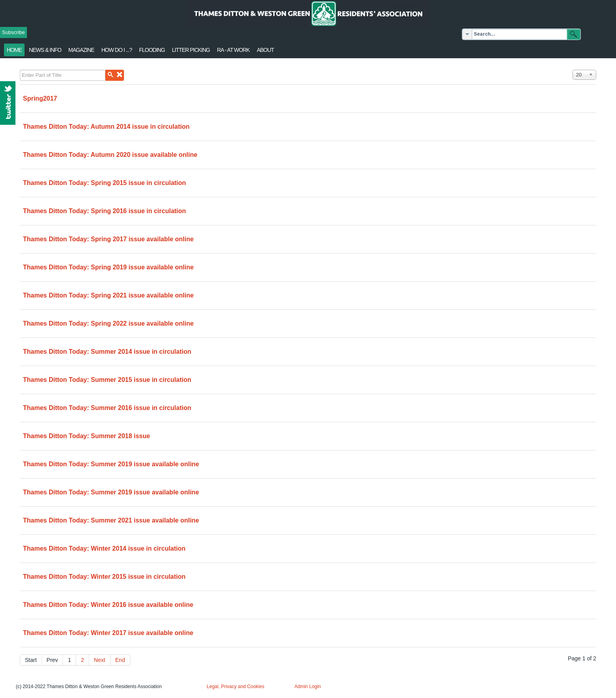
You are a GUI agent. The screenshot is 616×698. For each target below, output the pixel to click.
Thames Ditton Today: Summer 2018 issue (87, 436)
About (265, 50)
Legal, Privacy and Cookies (236, 687)
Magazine (81, 50)
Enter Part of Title (20, 70)
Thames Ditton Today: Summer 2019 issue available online (111, 464)
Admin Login (308, 687)
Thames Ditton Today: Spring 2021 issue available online (108, 295)
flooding (152, 50)
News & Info (45, 50)
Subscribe (13, 32)
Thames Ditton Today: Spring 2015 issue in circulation (104, 183)
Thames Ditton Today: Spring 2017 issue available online (108, 239)
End (120, 660)
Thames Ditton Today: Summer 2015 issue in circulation (107, 380)
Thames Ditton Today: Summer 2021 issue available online (111, 520)
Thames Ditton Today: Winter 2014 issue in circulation (104, 548)
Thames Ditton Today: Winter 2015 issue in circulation (104, 577)
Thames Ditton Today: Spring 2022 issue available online (108, 323)
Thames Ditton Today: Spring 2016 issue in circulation (104, 211)
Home (14, 50)
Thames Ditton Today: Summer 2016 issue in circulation (107, 408)
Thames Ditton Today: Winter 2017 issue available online (108, 633)
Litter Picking (191, 50)
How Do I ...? (117, 50)
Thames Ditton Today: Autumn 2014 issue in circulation (106, 127)
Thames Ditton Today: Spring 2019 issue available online (108, 267)
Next (100, 660)
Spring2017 (40, 98)
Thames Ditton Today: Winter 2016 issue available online (108, 605)
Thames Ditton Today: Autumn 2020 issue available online (110, 155)
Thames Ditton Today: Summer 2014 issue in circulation (107, 352)
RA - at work (233, 50)
